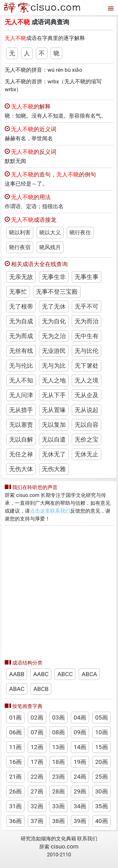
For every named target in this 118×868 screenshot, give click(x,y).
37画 (37, 821)
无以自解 (21, 440)
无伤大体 (21, 469)
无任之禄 (21, 454)
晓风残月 (50, 247)
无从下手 (54, 395)
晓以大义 (50, 232)
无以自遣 (54, 440)
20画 (101, 762)
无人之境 (87, 380)
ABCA (89, 674)
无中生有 (87, 336)
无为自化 (54, 321)
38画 (59, 821)
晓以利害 (20, 232)
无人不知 (21, 380)
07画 (37, 732)
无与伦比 (21, 366)
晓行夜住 (80, 232)
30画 (101, 791)
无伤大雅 (54, 469)
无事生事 (87, 277)
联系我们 (87, 839)
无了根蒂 (21, 306)
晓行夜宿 (20, 247)
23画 (59, 777)
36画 (15, 821)
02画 (37, 718)
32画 (37, 806)
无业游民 (54, 351)
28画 (59, 791)
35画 (101, 806)
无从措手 (21, 410)
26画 (15, 791)
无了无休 (54, 306)
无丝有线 (21, 351)
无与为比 (54, 366)
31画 (15, 806)
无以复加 (54, 425)
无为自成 (21, 321)
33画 (59, 806)
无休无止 (87, 454)
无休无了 (54, 454)
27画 (37, 791)
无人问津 (21, 395)
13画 (59, 747)
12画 (37, 747)
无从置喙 (54, 410)
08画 (59, 732)
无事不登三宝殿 (57, 292)
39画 (80, 821)
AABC (41, 674)
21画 (15, 777)
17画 (37, 762)
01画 (15, 718)
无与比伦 (87, 351)
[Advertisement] (59, 591)
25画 (101, 777)
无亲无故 (21, 277)
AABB (17, 674)
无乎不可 (87, 306)
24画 (80, 777)
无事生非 (54, 277)
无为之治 (54, 336)
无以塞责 (21, 425)
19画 (80, 762)
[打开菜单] (110, 8)
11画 (15, 747)
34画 (80, 806)
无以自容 (87, 425)
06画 (15, 732)
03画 (59, 718)
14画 (80, 747)
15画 (101, 747)
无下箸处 (87, 366)
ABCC (65, 674)
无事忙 (18, 292)
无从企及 (87, 395)
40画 (101, 821)
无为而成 (21, 336)
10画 (101, 732)
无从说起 (87, 410)
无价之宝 (87, 440)
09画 (80, 732)
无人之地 (54, 380)
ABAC (17, 689)
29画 (80, 791)
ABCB (41, 689)
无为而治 (87, 321)
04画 (80, 718)
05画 (101, 718)
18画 (59, 762)
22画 (37, 777)
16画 (15, 762)
